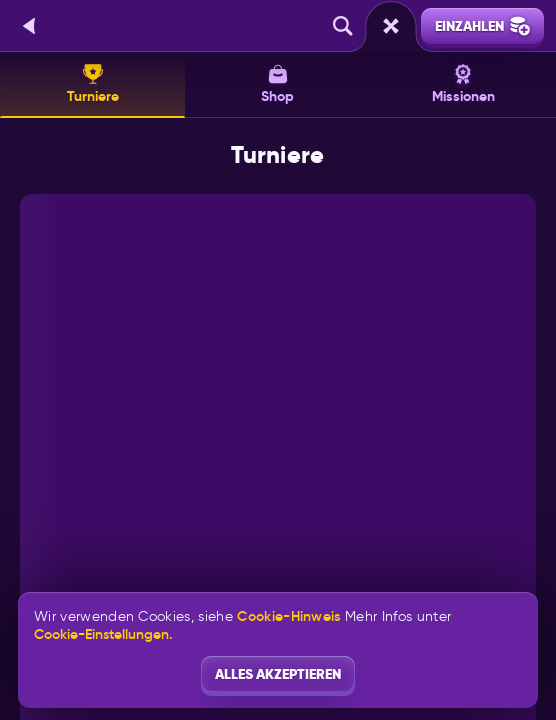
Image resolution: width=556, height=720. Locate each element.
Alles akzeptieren (278, 674)
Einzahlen (482, 26)
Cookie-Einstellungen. (103, 634)
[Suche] (343, 26)
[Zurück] (30, 26)
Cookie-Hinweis (288, 616)
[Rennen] (391, 26)
